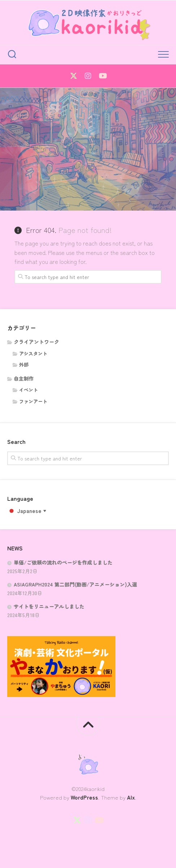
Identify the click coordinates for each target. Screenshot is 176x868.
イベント (28, 390)
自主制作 (24, 378)
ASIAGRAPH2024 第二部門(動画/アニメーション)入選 (75, 584)
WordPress (84, 797)
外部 (24, 365)
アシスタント (33, 353)
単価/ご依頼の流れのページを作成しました (63, 562)
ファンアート (33, 401)
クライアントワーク (36, 342)
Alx (131, 797)
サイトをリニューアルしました (49, 606)
